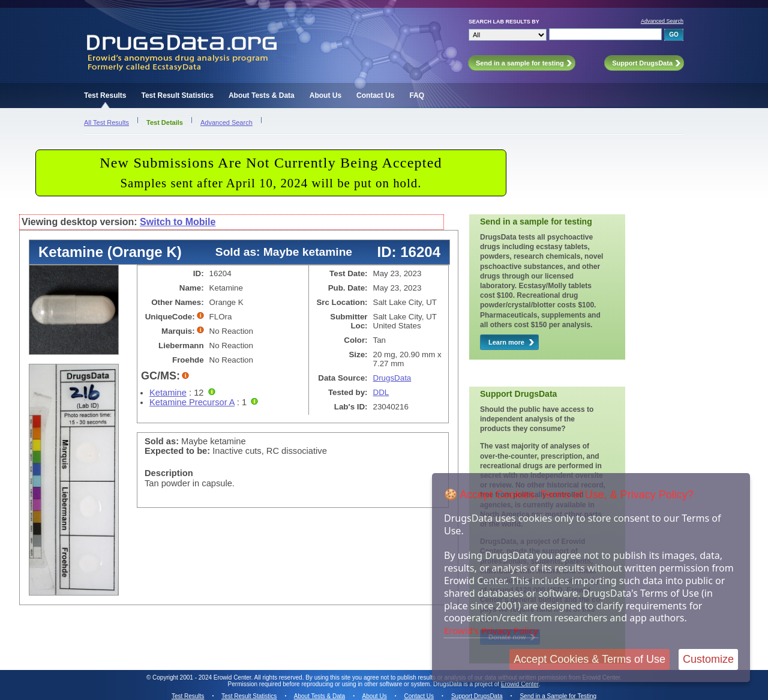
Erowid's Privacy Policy (491, 630)
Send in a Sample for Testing (558, 696)
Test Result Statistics (177, 95)
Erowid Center (520, 684)
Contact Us (375, 95)
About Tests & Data (262, 95)
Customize (708, 659)
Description (169, 473)
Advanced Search (662, 21)
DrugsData (392, 378)
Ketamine (168, 393)
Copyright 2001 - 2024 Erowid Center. (202, 677)
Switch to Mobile (178, 222)
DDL (381, 392)
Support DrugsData (477, 696)
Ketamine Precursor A (192, 402)
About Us (325, 95)
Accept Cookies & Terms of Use (589, 659)
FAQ (417, 95)
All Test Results (106, 122)
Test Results (105, 95)
